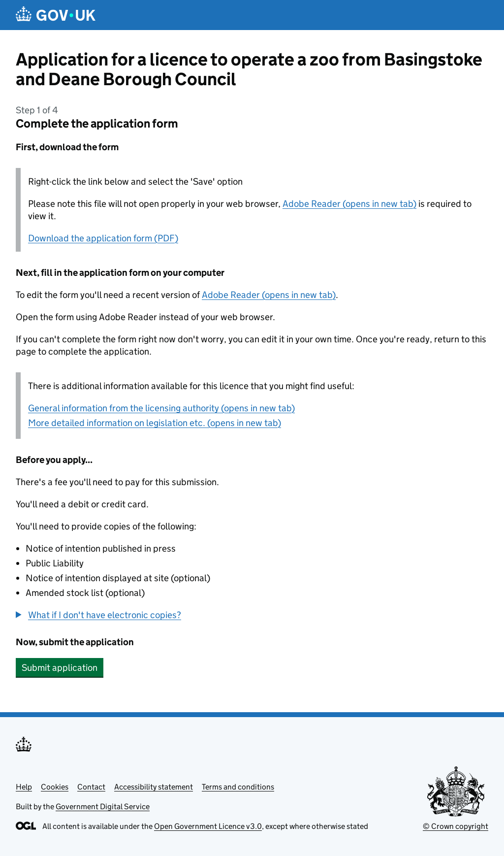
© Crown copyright (456, 826)
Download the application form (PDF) (103, 238)
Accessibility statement (154, 787)
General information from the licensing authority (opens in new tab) (161, 408)
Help (24, 787)
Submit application (60, 668)
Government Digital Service (103, 807)
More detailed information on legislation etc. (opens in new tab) (155, 423)
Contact (91, 787)
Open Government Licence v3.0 (208, 826)
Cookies (55, 787)
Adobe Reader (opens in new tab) (349, 204)
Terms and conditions (238, 787)
